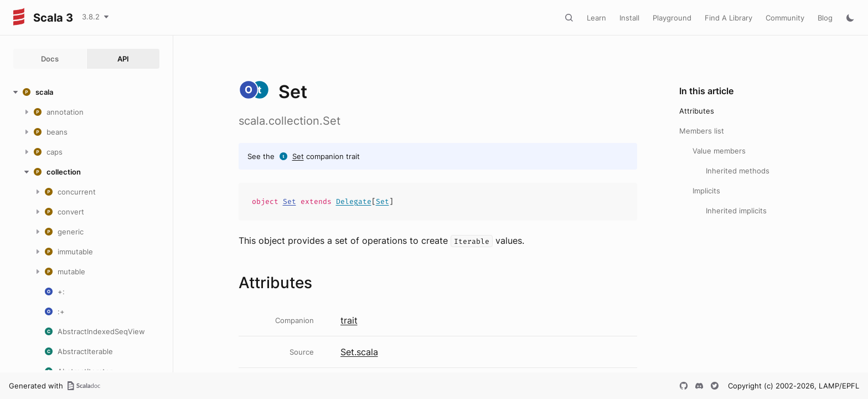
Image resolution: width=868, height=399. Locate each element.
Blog (825, 18)
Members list (702, 131)
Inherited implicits (736, 211)
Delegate (354, 201)
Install (629, 18)
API (123, 59)
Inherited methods (738, 171)
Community (785, 18)
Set (298, 156)
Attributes (697, 111)
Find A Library (728, 18)
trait (349, 320)
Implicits (706, 191)
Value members (719, 151)
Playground (672, 18)
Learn (596, 18)
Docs (50, 59)
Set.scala (359, 352)
